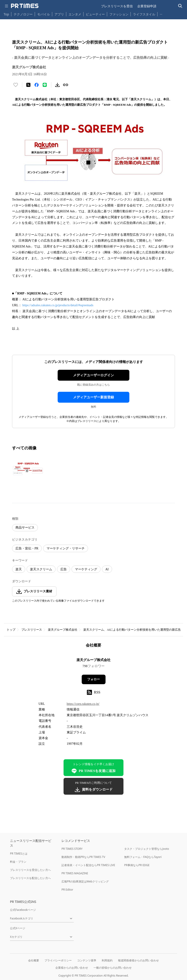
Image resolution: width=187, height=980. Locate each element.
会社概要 (34, 960)
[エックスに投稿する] (28, 85)
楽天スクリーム (41, 569)
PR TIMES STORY (72, 849)
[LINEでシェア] (45, 85)
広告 (64, 569)
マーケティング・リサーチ (66, 548)
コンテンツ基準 (87, 960)
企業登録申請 (147, 6)
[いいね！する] (16, 85)
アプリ (59, 14)
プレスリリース (32, 630)
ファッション (119, 14)
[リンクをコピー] (66, 85)
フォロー (93, 679)
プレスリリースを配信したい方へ (30, 878)
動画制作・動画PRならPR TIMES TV (83, 857)
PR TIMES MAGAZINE (75, 873)
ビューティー (95, 14)
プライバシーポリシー (58, 960)
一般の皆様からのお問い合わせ (113, 968)
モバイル (44, 14)
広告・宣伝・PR (27, 548)
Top (6, 14)
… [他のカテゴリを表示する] (161, 13)
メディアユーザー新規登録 (93, 397)
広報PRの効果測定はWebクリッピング (85, 881)
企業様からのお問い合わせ (72, 968)
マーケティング (86, 569)
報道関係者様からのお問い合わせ (138, 960)
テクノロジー (23, 14)
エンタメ (75, 14)
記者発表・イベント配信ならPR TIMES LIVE (88, 865)
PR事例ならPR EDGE (137, 865)
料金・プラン (18, 862)
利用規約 (107, 960)
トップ (11, 630)
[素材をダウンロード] (57, 85)
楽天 (19, 569)
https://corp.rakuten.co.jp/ (83, 704)
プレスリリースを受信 (117, 6)
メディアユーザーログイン (93, 375)
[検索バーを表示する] (180, 6)
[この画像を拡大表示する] (28, 469)
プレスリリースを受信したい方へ (30, 870)
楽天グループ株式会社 (63, 630)
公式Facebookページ (23, 910)
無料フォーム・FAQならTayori (143, 857)
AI (107, 569)
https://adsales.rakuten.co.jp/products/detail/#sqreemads (58, 305)
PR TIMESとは (19, 854)
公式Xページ (18, 928)
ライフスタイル (144, 14)
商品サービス (25, 528)
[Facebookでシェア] (37, 85)
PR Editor (67, 890)
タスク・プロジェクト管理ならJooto (146, 849)
